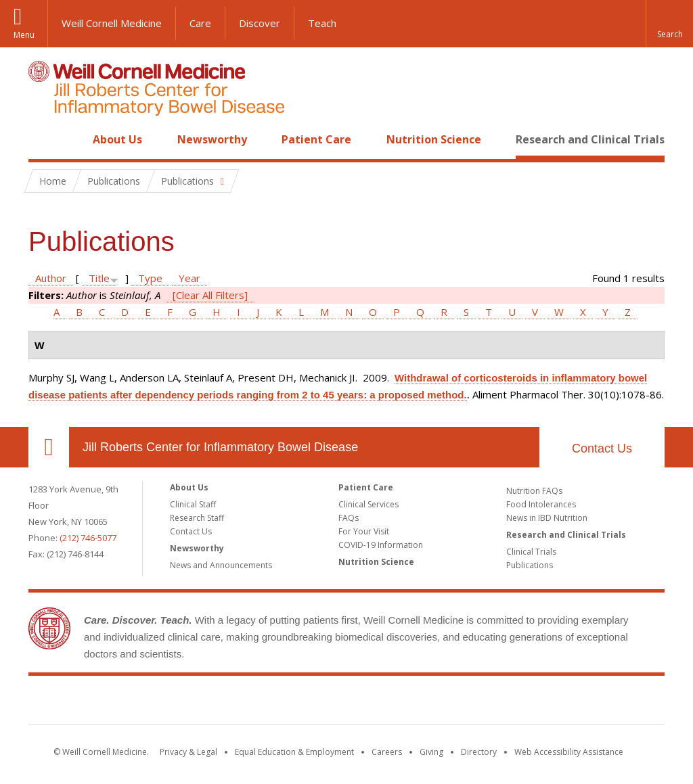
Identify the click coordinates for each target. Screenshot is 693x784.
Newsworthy (212, 139)
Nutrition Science (434, 139)
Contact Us (602, 448)
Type (150, 278)
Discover (260, 23)
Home (43, 139)
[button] (669, 24)
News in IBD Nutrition (547, 518)
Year (189, 278)
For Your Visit (364, 531)
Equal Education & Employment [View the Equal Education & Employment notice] (294, 752)
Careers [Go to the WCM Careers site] (387, 752)
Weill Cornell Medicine (112, 23)
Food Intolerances (541, 504)
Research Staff (197, 518)
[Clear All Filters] (210, 295)
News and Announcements (221, 565)
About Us (117, 139)
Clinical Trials (531, 552)
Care (200, 23)
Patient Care (316, 139)
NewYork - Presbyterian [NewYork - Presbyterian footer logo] (460, 703)
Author (51, 278)
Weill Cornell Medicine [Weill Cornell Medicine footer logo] (248, 703)
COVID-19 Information (381, 545)
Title (99, 278)
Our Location (49, 447)
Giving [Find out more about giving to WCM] (431, 752)
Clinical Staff (193, 504)
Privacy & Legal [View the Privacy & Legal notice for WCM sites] (188, 752)
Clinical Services (368, 504)
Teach (322, 23)
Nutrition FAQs (534, 491)
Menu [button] (24, 35)
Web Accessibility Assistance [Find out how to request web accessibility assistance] (569, 752)
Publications (530, 565)
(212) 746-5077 (88, 538)
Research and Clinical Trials (590, 139)
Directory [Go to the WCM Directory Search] (479, 752)
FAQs (349, 518)
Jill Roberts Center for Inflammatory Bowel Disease (220, 447)
